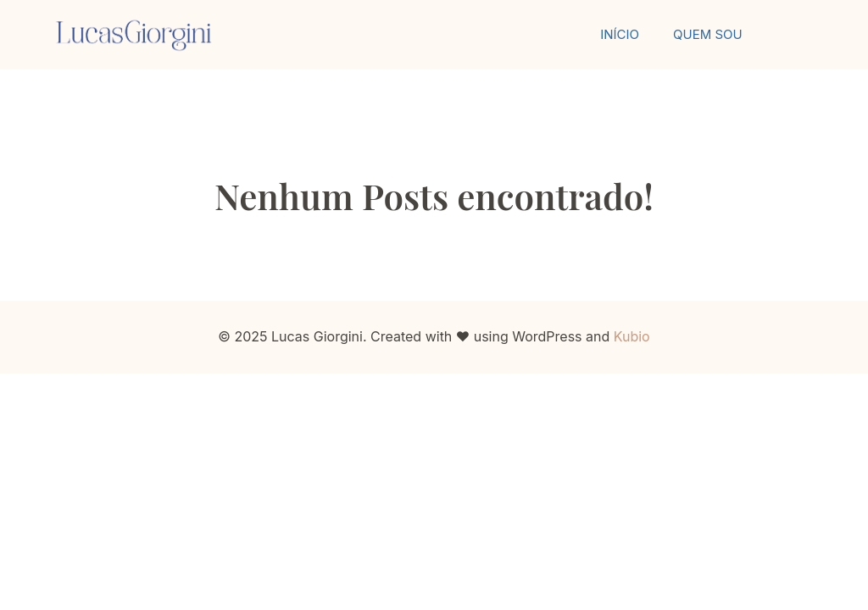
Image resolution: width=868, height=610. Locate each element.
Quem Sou (708, 34)
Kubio (632, 336)
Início (620, 34)
